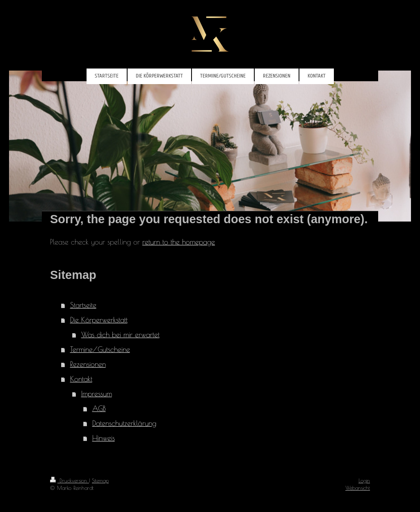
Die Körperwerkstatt (99, 320)
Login (364, 480)
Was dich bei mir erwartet (120, 335)
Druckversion (70, 480)
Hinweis (104, 438)
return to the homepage (179, 242)
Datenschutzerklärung (124, 423)
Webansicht (358, 488)
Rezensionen (88, 364)
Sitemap (100, 480)
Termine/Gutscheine (100, 349)
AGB (99, 408)
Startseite (83, 305)
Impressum (97, 394)
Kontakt (81, 379)
